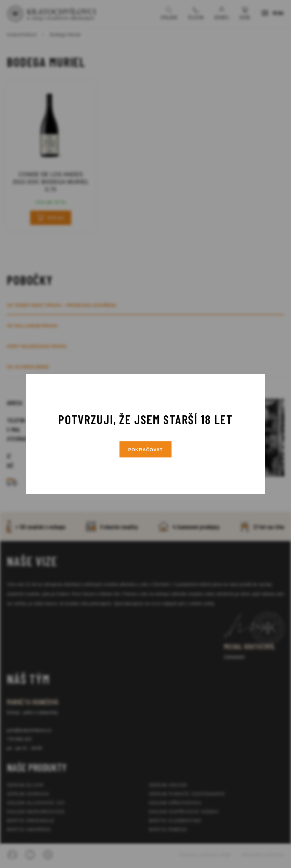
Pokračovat (145, 450)
